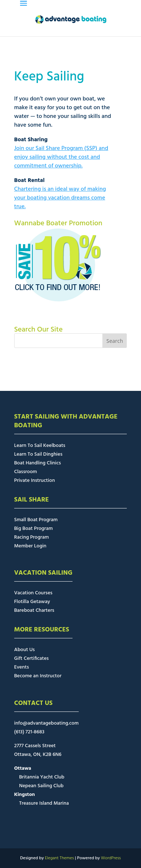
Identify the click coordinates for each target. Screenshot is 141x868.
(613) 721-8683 (29, 732)
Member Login (30, 546)
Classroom (26, 472)
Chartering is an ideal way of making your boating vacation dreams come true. (60, 198)
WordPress (111, 858)
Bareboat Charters (34, 611)
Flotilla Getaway (32, 602)
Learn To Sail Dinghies (38, 454)
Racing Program (32, 537)
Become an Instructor (38, 676)
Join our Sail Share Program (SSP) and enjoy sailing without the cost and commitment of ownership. (61, 157)
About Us (25, 650)
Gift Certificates (32, 659)
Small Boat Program (36, 520)
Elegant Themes (59, 858)
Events (22, 667)
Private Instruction (35, 481)
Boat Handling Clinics (38, 463)
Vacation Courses (33, 593)
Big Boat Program (34, 529)
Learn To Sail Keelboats (40, 446)
